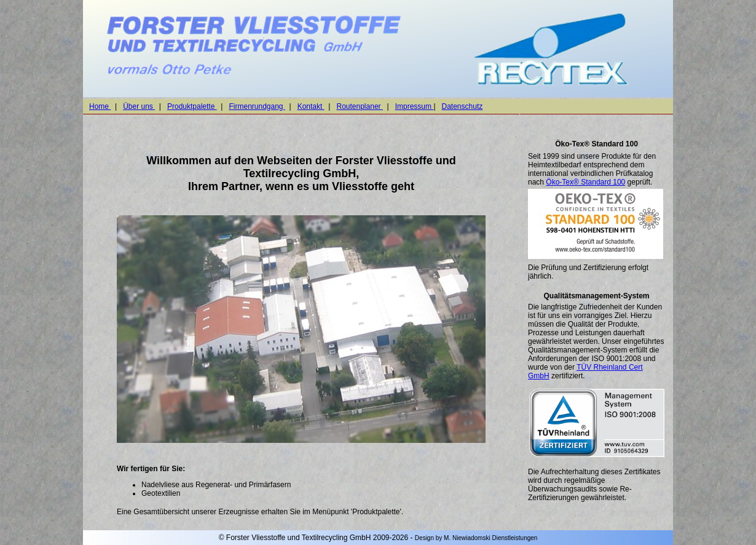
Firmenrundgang (257, 106)
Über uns (139, 106)
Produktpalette (192, 106)
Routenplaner (360, 106)
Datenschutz (463, 106)
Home (100, 106)
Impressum (415, 106)
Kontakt (311, 106)
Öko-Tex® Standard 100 (585, 182)
